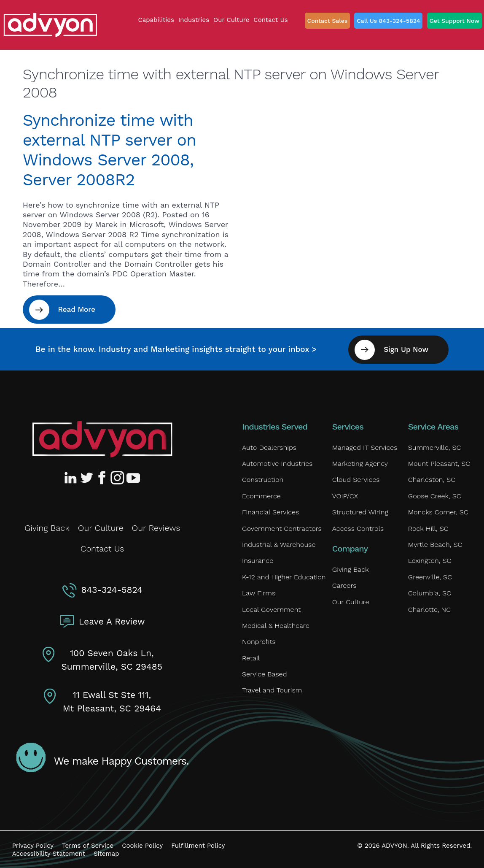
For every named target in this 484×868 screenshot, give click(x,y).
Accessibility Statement (49, 853)
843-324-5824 (112, 589)
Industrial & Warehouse (278, 545)
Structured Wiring (360, 512)
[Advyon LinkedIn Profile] (72, 477)
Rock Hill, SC (428, 529)
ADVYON (394, 845)
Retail (251, 659)
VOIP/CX (345, 496)
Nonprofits (258, 643)
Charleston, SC (431, 480)
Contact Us (102, 548)
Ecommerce (261, 496)
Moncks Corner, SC (438, 512)
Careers (344, 586)
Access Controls (358, 529)
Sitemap (106, 853)
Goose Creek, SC (434, 496)
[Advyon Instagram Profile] (118, 477)
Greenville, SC (430, 577)
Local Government (271, 610)
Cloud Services (356, 480)
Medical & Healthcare (275, 627)
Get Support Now (454, 21)
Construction (262, 480)
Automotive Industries (277, 463)
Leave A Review (112, 621)
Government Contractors (281, 529)
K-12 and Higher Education (283, 577)
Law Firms (258, 594)
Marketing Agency (360, 463)
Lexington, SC (429, 561)
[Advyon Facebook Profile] (102, 477)
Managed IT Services (364, 447)
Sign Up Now (407, 349)
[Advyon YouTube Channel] (133, 477)
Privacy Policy (33, 845)
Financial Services (270, 512)
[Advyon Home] (102, 438)
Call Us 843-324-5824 (388, 21)
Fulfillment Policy (198, 845)
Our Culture (101, 527)
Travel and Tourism (272, 692)
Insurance (257, 561)
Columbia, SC (429, 594)
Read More (77, 309)
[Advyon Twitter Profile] (87, 477)
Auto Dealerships (269, 447)
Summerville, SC (434, 447)
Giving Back (47, 527)
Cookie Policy (142, 845)
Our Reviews (156, 527)
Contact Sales (328, 21)
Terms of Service (88, 845)
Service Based (264, 676)
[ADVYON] (50, 24)
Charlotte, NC (429, 610)
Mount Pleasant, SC (439, 463)
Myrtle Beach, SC (435, 545)
